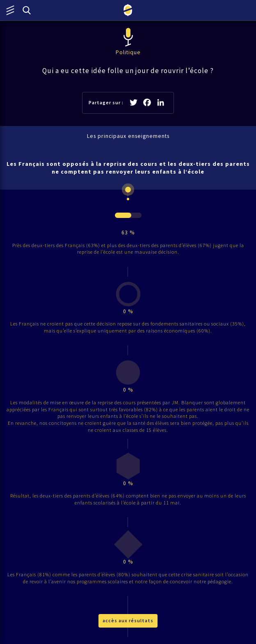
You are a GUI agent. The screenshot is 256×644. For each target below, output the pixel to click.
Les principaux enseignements (128, 136)
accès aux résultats (128, 620)
